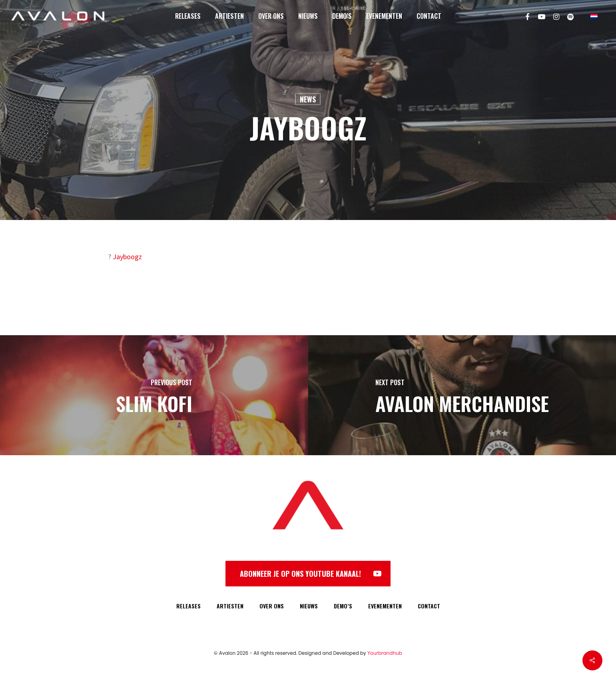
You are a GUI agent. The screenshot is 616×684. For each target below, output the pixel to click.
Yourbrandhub (385, 653)
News (308, 99)
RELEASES (188, 606)
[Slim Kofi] (154, 395)
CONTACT (429, 606)
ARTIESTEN (230, 606)
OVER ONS (272, 606)
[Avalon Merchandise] (462, 395)
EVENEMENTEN (385, 606)
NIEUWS (309, 606)
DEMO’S (343, 606)
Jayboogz (127, 257)
